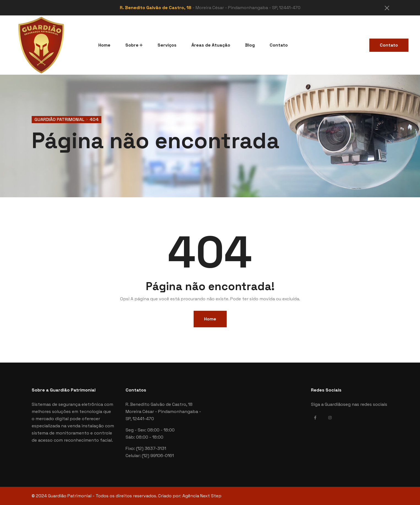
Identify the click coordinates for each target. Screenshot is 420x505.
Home (104, 45)
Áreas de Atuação (211, 45)
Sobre (132, 45)
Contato (279, 45)
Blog (250, 45)
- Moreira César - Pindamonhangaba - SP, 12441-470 (210, 8)
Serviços (167, 45)
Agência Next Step (202, 496)
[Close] (387, 8)
